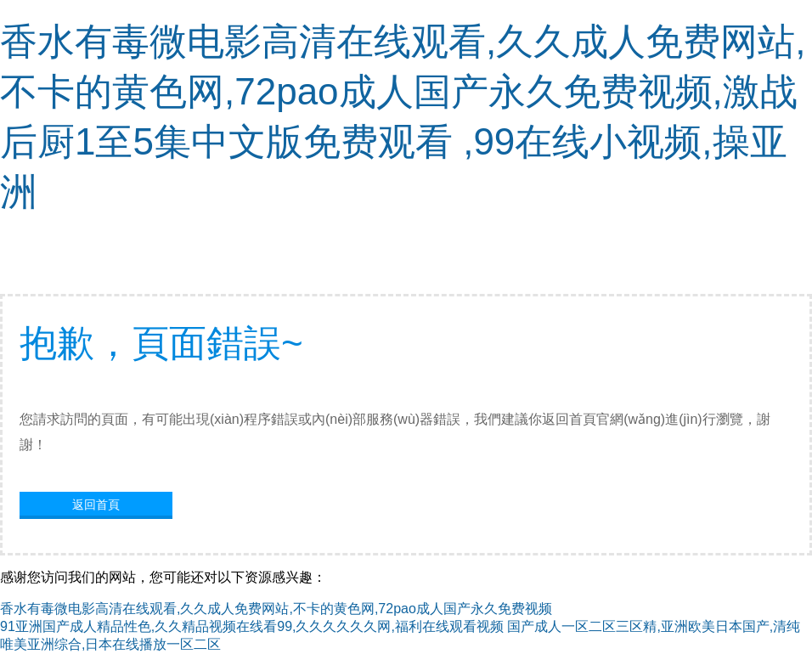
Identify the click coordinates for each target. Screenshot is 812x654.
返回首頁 (96, 505)
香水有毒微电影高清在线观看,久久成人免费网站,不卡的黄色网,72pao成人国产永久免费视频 (276, 609)
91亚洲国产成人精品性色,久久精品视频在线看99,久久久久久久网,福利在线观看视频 (252, 626)
